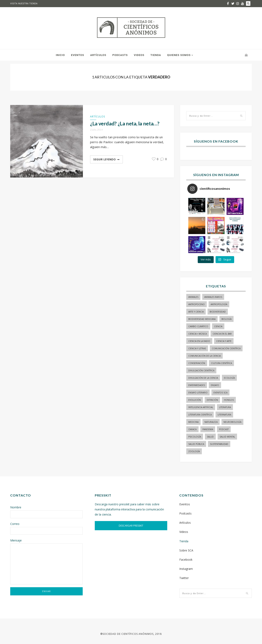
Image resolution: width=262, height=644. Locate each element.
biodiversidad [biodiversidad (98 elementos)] (218, 312)
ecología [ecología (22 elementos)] (229, 378)
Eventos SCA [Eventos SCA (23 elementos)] (220, 393)
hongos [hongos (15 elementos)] (229, 400)
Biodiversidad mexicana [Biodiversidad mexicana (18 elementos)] (202, 319)
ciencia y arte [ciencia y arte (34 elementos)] (224, 341)
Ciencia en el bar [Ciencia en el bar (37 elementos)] (222, 334)
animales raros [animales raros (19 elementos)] (213, 297)
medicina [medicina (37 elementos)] (193, 422)
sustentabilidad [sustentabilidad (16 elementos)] (219, 444)
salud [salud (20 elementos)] (210, 437)
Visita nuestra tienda (24, 4)
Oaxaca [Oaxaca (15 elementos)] (192, 429)
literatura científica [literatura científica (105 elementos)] (200, 415)
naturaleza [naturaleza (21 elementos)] (211, 422)
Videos (139, 55)
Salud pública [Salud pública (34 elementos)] (196, 444)
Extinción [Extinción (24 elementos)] (212, 400)
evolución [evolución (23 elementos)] (195, 400)
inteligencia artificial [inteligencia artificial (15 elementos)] (201, 407)
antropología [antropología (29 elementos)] (219, 304)
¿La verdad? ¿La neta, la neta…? (125, 123)
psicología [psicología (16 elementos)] (195, 437)
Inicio (60, 55)
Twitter (184, 578)
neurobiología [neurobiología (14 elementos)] (232, 422)
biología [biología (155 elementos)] (226, 319)
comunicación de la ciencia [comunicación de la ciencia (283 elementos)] (204, 356)
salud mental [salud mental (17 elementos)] (227, 437)
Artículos (98, 55)
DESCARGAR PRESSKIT (131, 526)
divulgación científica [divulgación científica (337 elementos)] (201, 371)
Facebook (186, 560)
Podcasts (120, 55)
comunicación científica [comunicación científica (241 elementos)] (226, 348)
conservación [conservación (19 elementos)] (197, 363)
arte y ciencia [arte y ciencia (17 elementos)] (196, 312)
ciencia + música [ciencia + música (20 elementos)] (198, 334)
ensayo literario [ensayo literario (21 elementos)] (198, 393)
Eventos (78, 55)
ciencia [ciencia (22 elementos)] (218, 326)
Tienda (156, 55)
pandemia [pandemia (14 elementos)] (208, 429)
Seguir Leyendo (105, 159)
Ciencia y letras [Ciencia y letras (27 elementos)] (197, 348)
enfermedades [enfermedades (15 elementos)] (197, 385)
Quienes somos (179, 55)
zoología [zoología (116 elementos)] (194, 451)
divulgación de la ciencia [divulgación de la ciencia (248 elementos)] (203, 378)
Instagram (186, 569)
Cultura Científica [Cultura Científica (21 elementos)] (221, 363)
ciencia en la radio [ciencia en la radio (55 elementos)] (199, 341)
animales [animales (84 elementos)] (193, 297)
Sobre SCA (186, 550)
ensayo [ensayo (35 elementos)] (215, 385)
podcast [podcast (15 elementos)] (224, 429)
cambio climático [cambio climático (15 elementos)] (198, 326)
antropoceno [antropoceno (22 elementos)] (196, 304)
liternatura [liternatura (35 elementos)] (224, 415)
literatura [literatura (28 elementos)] (225, 407)
